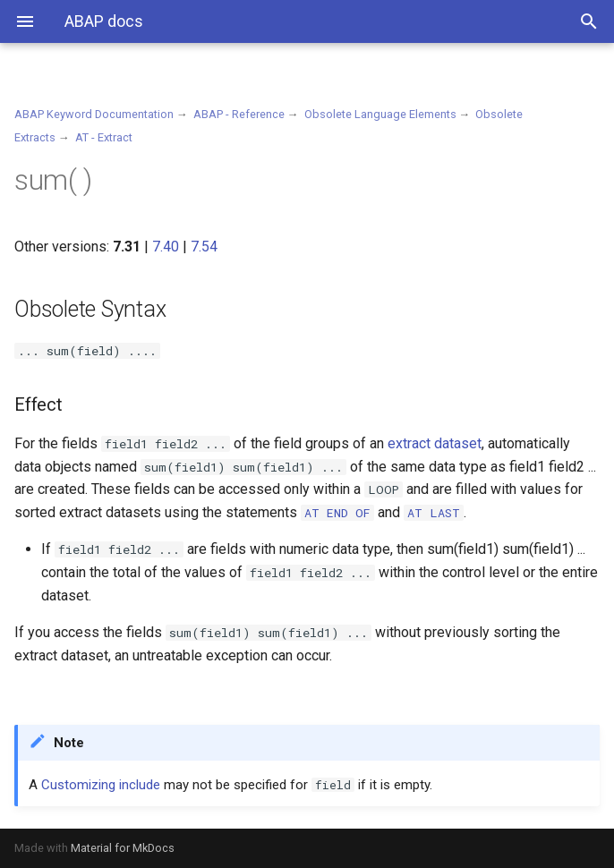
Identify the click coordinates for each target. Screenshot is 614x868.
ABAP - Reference (239, 114)
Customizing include (101, 785)
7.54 (204, 247)
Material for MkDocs (123, 848)
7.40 (166, 247)
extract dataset (435, 443)
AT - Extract (104, 137)
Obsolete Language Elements (380, 114)
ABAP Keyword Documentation (94, 114)
